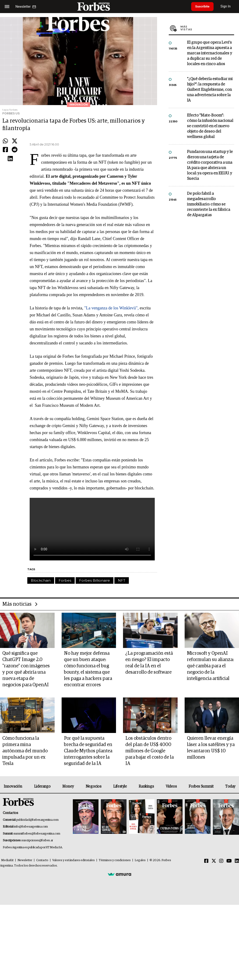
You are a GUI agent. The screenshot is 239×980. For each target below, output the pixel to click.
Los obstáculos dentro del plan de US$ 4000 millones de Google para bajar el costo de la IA (149, 826)
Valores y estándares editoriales (74, 936)
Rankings (146, 862)
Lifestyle (120, 862)
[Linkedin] (237, 936)
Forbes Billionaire (95, 632)
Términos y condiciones (115, 936)
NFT (122, 632)
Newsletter (25, 936)
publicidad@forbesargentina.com (37, 895)
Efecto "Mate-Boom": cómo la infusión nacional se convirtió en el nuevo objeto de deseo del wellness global (210, 216)
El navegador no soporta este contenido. (92, 581)
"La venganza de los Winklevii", (112, 333)
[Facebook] (206, 936)
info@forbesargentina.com (31, 902)
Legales (140, 936)
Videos (171, 862)
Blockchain (41, 632)
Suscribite (203, 7)
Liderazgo (42, 862)
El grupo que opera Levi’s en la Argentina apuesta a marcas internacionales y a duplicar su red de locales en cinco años (209, 143)
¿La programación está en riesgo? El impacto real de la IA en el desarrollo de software (149, 738)
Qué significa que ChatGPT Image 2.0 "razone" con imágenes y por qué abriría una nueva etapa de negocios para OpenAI (26, 744)
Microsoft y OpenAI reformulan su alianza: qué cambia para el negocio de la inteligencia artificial (210, 741)
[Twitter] (214, 936)
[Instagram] (221, 936)
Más (207, 118)
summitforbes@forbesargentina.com (37, 909)
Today (230, 862)
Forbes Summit (201, 862)
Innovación (13, 862)
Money (68, 862)
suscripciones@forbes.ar (37, 916)
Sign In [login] (228, 6)
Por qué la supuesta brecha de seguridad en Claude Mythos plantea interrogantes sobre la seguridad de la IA (88, 826)
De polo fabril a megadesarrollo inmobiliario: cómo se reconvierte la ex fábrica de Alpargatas (209, 295)
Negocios (94, 862)
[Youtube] (229, 936)
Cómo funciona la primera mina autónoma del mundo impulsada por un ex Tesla (25, 826)
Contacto (42, 936)
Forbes (65, 632)
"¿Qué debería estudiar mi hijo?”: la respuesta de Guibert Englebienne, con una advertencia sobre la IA (210, 180)
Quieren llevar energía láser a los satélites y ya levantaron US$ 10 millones (211, 823)
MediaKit (7, 936)
